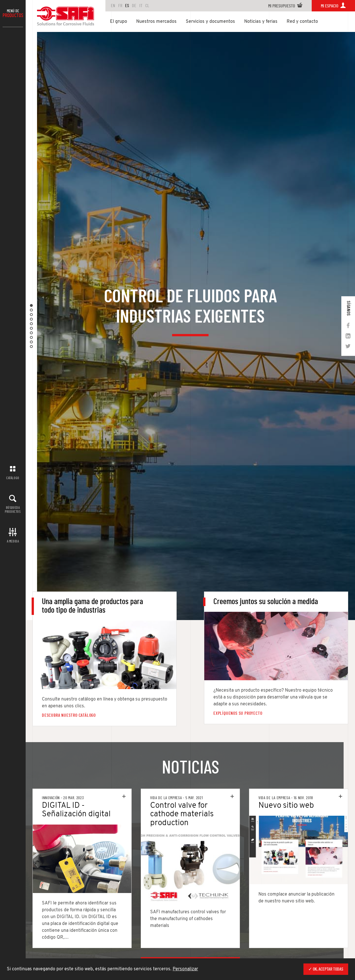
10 (31, 347)
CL (147, 6)
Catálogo (13, 478)
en (113, 6)
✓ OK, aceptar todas (326, 969)
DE (134, 6)
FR (120, 6)
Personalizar (185, 969)
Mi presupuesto (285, 6)
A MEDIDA (13, 541)
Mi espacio (333, 6)
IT (141, 6)
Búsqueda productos (13, 510)
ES (127, 6)
